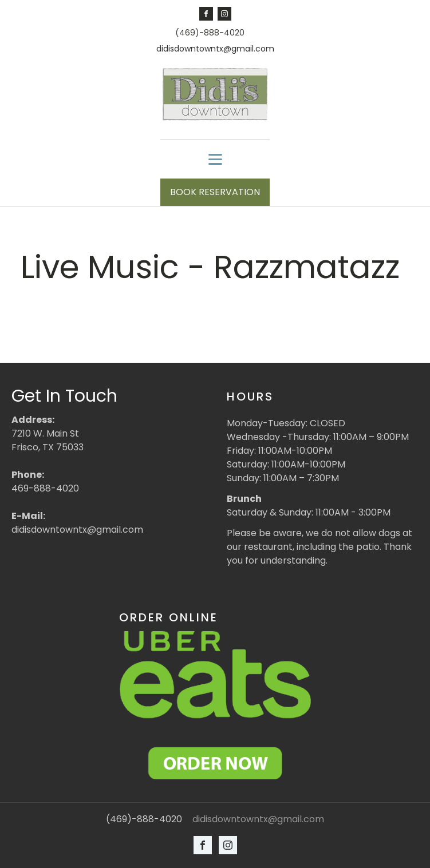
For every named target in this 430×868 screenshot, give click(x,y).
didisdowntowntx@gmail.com (215, 49)
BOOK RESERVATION (215, 192)
